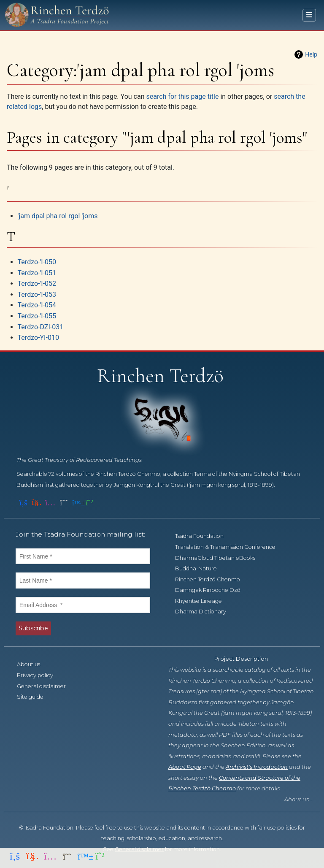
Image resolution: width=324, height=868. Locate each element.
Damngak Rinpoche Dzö (212, 590)
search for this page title (182, 96)
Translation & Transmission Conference (230, 547)
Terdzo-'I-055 (37, 316)
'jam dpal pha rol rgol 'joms (58, 216)
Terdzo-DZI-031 (41, 327)
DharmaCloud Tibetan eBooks (220, 558)
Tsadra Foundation (204, 536)
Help (311, 54)
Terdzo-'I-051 (37, 273)
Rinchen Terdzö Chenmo (212, 579)
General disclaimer (46, 686)
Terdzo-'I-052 (37, 283)
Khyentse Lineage (203, 601)
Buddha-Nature (201, 568)
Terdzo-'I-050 (37, 262)
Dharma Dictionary (205, 612)
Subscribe (33, 628)
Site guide (35, 697)
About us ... (299, 799)
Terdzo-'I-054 (37, 305)
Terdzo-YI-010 (38, 338)
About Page (185, 767)
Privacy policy (40, 675)
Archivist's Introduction (257, 767)
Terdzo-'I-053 (37, 294)
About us (33, 664)
